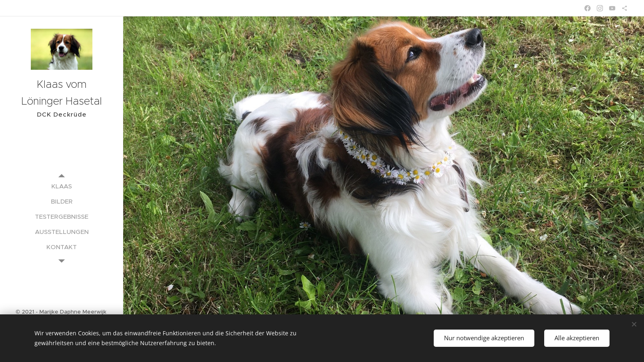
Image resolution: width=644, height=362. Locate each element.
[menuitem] (62, 186)
